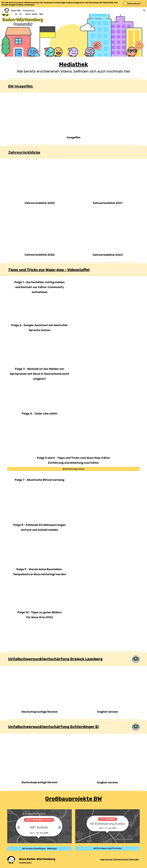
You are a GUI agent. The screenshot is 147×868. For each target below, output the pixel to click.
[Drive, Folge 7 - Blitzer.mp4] (107, 496)
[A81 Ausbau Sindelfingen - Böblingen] (40, 849)
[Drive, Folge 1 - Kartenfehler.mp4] (107, 298)
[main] (73, 67)
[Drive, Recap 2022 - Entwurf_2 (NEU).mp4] (40, 232)
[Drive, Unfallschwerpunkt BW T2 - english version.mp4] (107, 758)
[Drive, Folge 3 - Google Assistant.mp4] (107, 341)
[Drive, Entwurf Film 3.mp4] (73, 115)
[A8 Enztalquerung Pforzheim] (107, 848)
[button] (144, 11)
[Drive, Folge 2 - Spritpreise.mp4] (107, 385)
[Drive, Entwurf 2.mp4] (40, 688)
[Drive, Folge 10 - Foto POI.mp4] (107, 628)
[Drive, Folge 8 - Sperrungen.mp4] (107, 541)
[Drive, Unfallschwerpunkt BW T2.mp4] (40, 757)
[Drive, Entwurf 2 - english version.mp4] (107, 688)
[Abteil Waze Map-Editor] (73, 469)
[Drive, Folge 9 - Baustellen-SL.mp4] (107, 585)
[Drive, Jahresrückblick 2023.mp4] (107, 232)
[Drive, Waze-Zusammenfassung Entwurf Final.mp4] (40, 180)
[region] (73, 4)
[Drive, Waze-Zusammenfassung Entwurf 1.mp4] (107, 180)
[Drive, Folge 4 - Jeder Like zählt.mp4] (107, 429)
